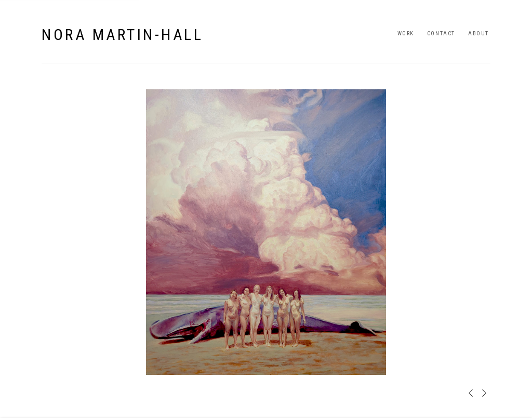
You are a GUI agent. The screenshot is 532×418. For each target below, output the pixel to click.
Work (406, 33)
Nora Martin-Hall (122, 35)
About (478, 33)
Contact (441, 33)
